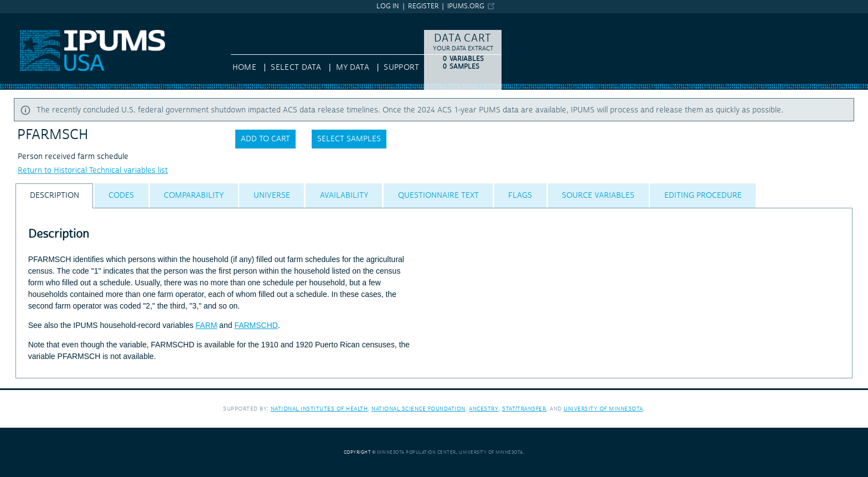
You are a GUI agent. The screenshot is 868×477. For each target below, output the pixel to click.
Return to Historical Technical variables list (93, 171)
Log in (388, 6)
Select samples (349, 139)
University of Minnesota (603, 409)
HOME (244, 68)
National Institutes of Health (319, 409)
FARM (206, 325)
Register (423, 6)
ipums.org (466, 6)
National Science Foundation (418, 409)
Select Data (296, 68)
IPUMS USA (20, 18)
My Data (353, 68)
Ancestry (484, 409)
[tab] (54, 196)
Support (401, 68)
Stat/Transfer (524, 409)
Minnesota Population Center (417, 452)
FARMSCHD (256, 325)
